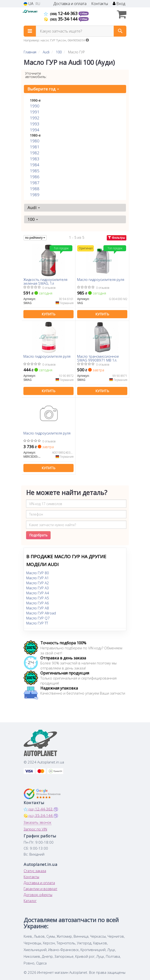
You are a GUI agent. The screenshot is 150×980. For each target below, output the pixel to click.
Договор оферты (38, 895)
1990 (35, 106)
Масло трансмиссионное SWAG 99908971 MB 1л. (98, 358)
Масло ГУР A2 (38, 583)
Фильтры (117, 238)
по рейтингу (35, 238)
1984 (35, 165)
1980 (35, 141)
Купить (48, 314)
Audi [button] (34, 208)
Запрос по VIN (35, 829)
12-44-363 (61, 13)
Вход (119, 4)
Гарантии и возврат (40, 889)
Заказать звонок (37, 822)
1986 (35, 177)
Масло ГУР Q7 (38, 618)
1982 (35, 153)
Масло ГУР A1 (38, 578)
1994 (35, 130)
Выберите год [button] (43, 89)
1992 (35, 118)
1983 (35, 159)
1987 (35, 183)
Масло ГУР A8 (38, 608)
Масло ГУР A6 (38, 603)
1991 (35, 112)
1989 (35, 195)
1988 (35, 189)
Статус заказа (35, 871)
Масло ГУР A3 (38, 588)
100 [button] (33, 219)
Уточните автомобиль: (36, 75)
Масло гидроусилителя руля (101, 280)
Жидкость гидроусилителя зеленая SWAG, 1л (45, 281)
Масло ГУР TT (37, 623)
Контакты (100, 4)
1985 (35, 171)
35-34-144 (61, 19)
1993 (35, 124)
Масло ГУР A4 (38, 593)
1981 (35, 147)
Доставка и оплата (70, 4)
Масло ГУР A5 (38, 598)
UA (29, 4)
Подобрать (38, 535)
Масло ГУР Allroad (41, 613)
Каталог (30, 901)
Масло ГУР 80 (38, 573)
